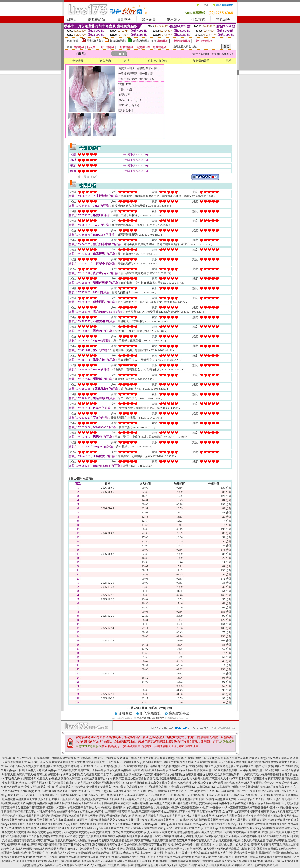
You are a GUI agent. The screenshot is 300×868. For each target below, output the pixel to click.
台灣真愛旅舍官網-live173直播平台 (78, 766)
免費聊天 (78, 61)
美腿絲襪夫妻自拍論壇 (138, 779)
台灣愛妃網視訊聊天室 (200, 766)
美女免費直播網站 (259, 762)
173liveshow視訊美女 (131, 795)
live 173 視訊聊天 (45, 795)
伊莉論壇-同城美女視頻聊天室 (81, 774)
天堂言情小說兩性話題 (114, 774)
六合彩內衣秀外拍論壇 (195, 779)
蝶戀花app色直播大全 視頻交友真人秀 (194, 783)
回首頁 (72, 19)
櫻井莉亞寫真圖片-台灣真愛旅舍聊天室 (52, 758)
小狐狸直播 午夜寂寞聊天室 (268, 779)
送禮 (126, 61)
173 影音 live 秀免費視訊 (244, 795)
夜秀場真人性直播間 (235, 762)
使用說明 (174, 19)
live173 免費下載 (251, 791)
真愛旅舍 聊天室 (207, 770)
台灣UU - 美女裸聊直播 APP (281, 783)
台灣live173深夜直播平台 (181, 770)
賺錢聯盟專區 (179, 713)
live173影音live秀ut (120, 791)
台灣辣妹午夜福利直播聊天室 (167, 766)
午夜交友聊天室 (11, 787)
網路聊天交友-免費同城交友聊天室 (175, 774)
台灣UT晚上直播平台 (90, 770)
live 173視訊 (27, 795)
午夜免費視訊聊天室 (255, 770)
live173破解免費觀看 (272, 795)
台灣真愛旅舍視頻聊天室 (41, 766)
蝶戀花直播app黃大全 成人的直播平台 (241, 783)
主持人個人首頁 (137, 708)
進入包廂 (105, 61)
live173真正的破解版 (272, 787)
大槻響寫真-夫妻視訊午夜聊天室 (97, 758)
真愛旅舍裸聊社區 (211, 762)
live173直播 (139, 791)
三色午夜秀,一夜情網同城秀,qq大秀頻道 (129, 762)
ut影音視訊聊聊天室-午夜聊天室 (66, 787)
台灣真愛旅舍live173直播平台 (150, 718)
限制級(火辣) (95, 41)
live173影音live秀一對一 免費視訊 (98, 795)
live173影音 (70, 791)
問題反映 (223, 19)
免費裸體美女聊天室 (99, 787)
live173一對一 (86, 791)
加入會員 (149, 19)
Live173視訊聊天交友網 (152, 787)
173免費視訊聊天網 (179, 787)
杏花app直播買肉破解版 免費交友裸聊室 (146, 783)
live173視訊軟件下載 (274, 791)
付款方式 (198, 19)
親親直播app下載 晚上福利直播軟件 (181, 758)
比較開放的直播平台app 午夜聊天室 (102, 779)
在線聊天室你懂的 (251, 766)
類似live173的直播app (21, 791)
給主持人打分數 (157, 61)
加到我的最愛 (201, 61)
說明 (229, 61)
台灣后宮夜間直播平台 (118, 770)
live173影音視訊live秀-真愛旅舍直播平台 (124, 766)
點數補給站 (97, 19)
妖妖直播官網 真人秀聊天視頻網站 (138, 758)
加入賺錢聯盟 (150, 713)
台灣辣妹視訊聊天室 (34, 787)
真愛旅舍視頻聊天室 (61, 762)
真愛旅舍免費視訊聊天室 (90, 762)
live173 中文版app (190, 791)
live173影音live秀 (38, 762)
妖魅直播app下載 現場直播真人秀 (21, 770)
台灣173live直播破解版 (245, 787)
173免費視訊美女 (66, 795)
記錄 (169, 708)
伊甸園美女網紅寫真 (141, 774)
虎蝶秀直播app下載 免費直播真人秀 (271, 758)
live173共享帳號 (221, 787)
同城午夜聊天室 (164, 762)
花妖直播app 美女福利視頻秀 (59, 770)
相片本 (153, 708)
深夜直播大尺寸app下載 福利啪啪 (230, 779)
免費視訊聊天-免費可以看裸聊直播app (39, 774)
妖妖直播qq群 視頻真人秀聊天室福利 (226, 758)
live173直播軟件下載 (228, 791)
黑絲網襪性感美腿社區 (167, 779)
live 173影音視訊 (176, 795)
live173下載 (208, 791)
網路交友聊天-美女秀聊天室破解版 (218, 774)
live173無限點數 (201, 787)
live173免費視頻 (219, 795)
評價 (162, 708)
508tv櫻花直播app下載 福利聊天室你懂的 (49, 783)
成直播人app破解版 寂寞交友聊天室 (59, 779)
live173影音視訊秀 (198, 795)
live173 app (101, 791)
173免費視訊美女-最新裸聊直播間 (261, 774)
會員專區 (124, 19)
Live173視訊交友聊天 (125, 787)
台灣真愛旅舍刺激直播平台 (149, 770)
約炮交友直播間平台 (187, 762)
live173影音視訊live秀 (15, 758)
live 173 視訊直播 (155, 795)
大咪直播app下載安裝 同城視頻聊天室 (98, 783)
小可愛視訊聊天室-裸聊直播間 (281, 766)
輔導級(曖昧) (118, 41)
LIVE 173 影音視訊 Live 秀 (162, 791)
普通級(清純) (141, 41)
